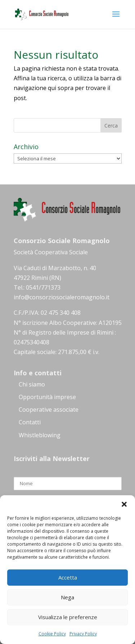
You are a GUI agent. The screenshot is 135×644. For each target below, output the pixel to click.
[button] (124, 504)
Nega (67, 597)
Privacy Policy (83, 634)
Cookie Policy (52, 634)
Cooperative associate (49, 410)
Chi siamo (32, 384)
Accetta (68, 577)
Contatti (30, 422)
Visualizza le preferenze (68, 617)
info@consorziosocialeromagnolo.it (62, 297)
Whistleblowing (40, 435)
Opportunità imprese (47, 397)
